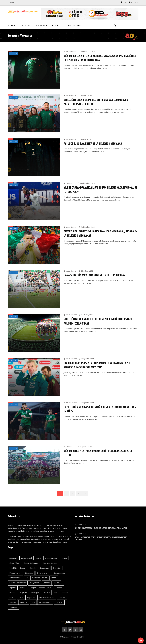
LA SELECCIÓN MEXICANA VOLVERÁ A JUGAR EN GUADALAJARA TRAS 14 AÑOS (100, 409)
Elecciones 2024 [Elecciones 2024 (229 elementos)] (43, 573)
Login (125, 2)
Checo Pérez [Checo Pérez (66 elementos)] (14, 563)
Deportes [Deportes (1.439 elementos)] (57, 568)
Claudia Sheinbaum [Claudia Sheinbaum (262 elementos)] (31, 563)
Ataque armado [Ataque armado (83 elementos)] (52, 558)
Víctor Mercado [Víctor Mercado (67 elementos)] (45, 602)
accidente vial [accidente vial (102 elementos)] (27, 558)
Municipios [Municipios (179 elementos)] (36, 592)
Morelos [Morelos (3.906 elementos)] (59, 587)
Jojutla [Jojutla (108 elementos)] (57, 583)
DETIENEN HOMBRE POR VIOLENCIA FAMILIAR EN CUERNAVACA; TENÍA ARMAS (101, 528)
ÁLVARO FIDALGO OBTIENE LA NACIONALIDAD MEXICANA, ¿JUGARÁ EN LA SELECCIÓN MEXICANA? (100, 233)
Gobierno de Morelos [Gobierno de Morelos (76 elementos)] (18, 583)
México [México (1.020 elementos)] (47, 592)
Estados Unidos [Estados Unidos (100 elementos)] (16, 578)
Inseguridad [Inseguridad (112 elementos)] (35, 583)
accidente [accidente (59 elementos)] (13, 558)
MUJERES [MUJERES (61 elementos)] (24, 592)
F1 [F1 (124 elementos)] (27, 578)
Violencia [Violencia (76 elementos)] (24, 602)
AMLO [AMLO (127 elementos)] (39, 558)
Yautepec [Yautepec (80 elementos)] (59, 602)
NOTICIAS (26, 25)
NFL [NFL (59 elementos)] (56, 592)
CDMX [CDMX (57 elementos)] (65, 558)
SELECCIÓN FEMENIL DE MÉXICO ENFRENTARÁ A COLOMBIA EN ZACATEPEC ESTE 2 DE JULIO (96, 102)
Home (11, 3)
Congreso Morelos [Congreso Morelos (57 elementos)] (50, 563)
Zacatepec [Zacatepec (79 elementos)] (14, 607)
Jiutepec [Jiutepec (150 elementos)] (47, 583)
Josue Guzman (71, 51)
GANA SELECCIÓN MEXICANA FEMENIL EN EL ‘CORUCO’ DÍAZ (94, 275)
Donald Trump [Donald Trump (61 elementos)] (15, 573)
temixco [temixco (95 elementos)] (62, 597)
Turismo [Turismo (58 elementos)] (13, 602)
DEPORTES (57, 25)
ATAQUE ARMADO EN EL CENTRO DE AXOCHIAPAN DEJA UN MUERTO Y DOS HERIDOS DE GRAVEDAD (104, 538)
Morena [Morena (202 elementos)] (13, 592)
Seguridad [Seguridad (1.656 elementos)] (31, 597)
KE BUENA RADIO (41, 25)
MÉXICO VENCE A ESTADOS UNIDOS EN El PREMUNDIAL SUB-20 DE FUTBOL (98, 453)
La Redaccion (71, 183)
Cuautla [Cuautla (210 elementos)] (33, 568)
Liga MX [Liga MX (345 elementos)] (13, 587)
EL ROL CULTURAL (73, 25)
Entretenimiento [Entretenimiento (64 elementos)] (60, 573)
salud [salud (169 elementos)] (21, 597)
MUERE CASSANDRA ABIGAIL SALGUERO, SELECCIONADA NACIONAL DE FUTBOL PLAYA (100, 189)
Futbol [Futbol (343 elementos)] (54, 578)
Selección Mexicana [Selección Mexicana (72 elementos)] (47, 597)
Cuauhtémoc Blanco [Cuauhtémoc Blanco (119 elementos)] (17, 568)
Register (135, 2)
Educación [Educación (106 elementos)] (29, 573)
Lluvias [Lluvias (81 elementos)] (23, 587)
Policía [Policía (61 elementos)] (12, 597)
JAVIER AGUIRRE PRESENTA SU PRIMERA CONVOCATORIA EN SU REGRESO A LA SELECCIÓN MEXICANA (97, 365)
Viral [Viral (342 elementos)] (33, 602)
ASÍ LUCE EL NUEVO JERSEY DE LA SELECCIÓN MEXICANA (93, 143)
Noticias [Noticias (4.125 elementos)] (65, 592)
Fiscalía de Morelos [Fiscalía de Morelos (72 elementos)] (40, 578)
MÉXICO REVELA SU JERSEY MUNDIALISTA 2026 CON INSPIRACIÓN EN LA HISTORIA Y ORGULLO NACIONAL (100, 58)
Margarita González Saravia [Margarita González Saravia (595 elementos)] (41, 587)
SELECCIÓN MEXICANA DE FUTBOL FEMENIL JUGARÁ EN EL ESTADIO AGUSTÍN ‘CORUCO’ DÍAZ (98, 321)
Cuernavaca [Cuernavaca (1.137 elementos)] (45, 568)
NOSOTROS (13, 25)
